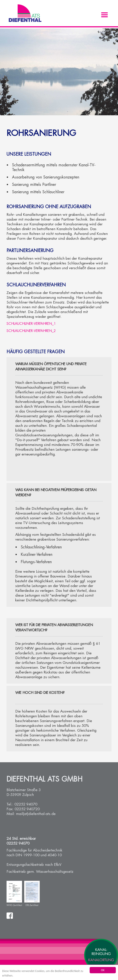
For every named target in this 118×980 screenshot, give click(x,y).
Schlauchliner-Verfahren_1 (31, 324)
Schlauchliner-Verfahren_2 (31, 331)
